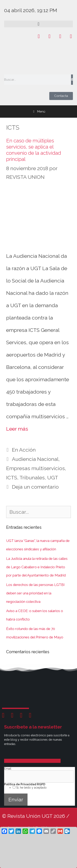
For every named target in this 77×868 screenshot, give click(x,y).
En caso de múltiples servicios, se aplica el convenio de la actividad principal (34, 150)
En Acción (24, 450)
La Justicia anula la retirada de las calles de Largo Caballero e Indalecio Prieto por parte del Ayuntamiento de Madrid (37, 567)
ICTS (12, 478)
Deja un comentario (35, 487)
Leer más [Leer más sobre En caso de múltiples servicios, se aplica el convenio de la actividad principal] (17, 429)
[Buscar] (72, 80)
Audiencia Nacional (35, 459)
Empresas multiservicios (36, 468)
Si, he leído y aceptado (31, 788)
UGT (53, 478)
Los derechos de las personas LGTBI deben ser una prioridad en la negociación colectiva (35, 593)
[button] (38, 24)
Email (8, 769)
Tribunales (32, 478)
